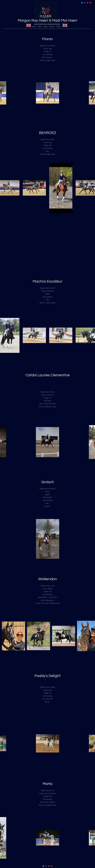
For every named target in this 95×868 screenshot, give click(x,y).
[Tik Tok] (88, 3)
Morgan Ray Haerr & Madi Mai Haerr (48, 20)
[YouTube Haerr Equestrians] (90, 3)
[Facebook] (82, 3)
